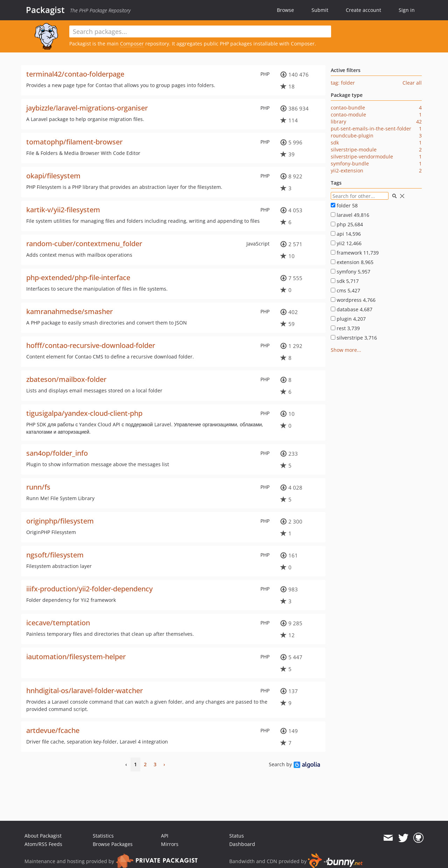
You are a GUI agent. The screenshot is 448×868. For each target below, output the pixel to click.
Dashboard (242, 844)
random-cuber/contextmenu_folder (84, 244)
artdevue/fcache (53, 730)
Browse (285, 10)
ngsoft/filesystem (55, 555)
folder (344, 205)
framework (355, 253)
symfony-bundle (350, 163)
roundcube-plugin (352, 136)
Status (237, 836)
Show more (344, 350)
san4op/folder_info (57, 453)
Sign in (407, 10)
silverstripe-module (354, 150)
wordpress (353, 300)
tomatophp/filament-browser (74, 142)
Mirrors (170, 844)
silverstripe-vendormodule (362, 156)
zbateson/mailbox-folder (66, 379)
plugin (348, 319)
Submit (320, 10)
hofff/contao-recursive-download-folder (91, 345)
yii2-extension (347, 170)
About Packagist (43, 836)
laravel (350, 215)
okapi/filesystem (53, 176)
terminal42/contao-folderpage (75, 74)
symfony (351, 272)
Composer (132, 44)
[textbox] (200, 31)
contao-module (348, 115)
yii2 (346, 243)
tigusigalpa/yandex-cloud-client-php (84, 413)
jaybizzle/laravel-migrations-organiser (87, 108)
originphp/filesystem (60, 521)
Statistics (103, 836)
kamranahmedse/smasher (69, 311)
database (352, 309)
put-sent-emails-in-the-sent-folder (371, 129)
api (346, 234)
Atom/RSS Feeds (43, 844)
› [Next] (164, 764)
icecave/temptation (58, 623)
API (165, 836)
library (338, 122)
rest (345, 328)
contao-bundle (348, 108)
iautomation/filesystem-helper (76, 657)
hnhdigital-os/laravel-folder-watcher (85, 691)
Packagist (45, 10)
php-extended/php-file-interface (78, 278)
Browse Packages (113, 844)
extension (352, 262)
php (347, 224)
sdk (335, 143)
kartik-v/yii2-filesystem (63, 210)
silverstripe (354, 338)
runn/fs (38, 487)
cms (345, 290)
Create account (363, 10)
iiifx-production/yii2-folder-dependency (89, 589)
